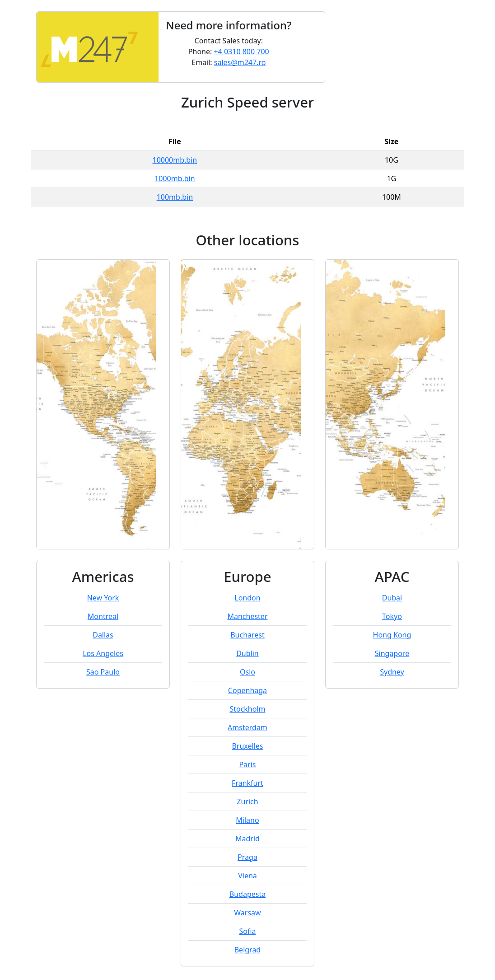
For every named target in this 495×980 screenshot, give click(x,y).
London (247, 598)
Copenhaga (247, 690)
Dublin (247, 653)
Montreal (103, 616)
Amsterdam (247, 727)
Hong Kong (392, 635)
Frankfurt (247, 783)
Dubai (392, 598)
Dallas (103, 635)
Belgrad (248, 950)
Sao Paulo (103, 672)
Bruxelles (247, 746)
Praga (247, 857)
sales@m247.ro (240, 62)
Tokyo (392, 616)
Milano (247, 820)
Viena (247, 876)
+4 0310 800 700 (241, 52)
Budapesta (247, 894)
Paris (247, 764)
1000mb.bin (175, 178)
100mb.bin (175, 197)
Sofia (247, 931)
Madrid (247, 839)
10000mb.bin (175, 160)
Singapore (392, 653)
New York (103, 598)
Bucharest (247, 635)
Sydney (392, 672)
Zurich (247, 802)
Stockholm (247, 709)
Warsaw (247, 913)
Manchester (247, 616)
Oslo (247, 672)
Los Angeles (103, 653)
